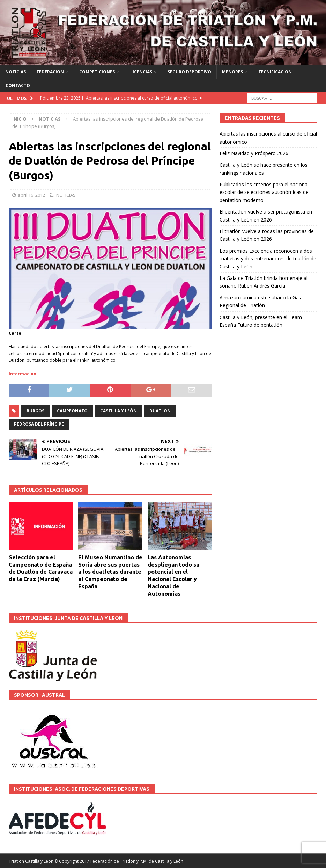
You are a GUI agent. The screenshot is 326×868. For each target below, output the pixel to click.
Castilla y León (118, 411)
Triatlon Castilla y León (31, 861)
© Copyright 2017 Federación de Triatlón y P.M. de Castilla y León (119, 861)
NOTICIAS (16, 72)
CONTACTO (18, 85)
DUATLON (160, 411)
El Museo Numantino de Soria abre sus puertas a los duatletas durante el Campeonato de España (110, 572)
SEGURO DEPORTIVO (189, 72)
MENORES (232, 72)
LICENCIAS (141, 72)
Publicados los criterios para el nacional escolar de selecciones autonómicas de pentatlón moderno (264, 192)
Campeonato (72, 411)
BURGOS (35, 411)
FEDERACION (50, 72)
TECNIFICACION (275, 72)
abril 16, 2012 (31, 195)
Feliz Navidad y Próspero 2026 (254, 153)
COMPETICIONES (97, 72)
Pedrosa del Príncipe (39, 424)
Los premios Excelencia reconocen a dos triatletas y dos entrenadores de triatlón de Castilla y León (268, 259)
